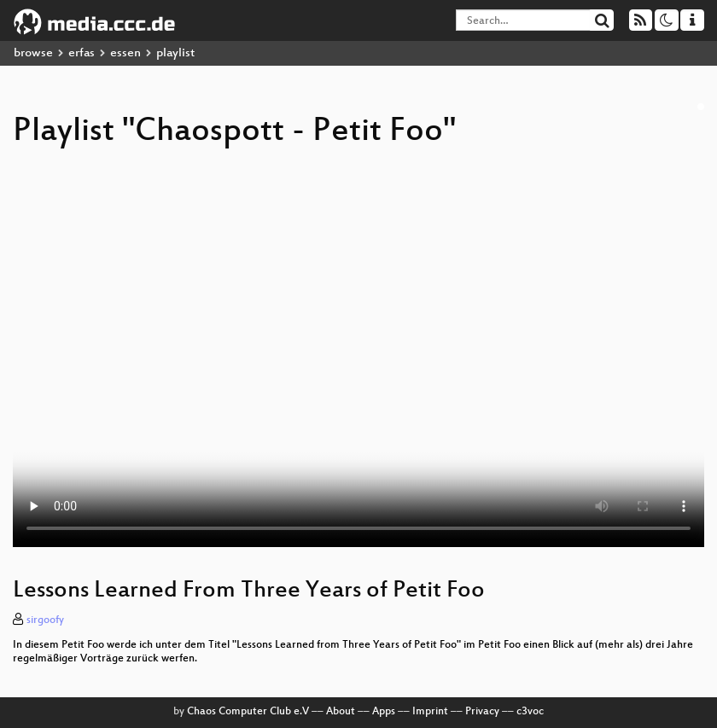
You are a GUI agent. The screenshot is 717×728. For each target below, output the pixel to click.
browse (33, 53)
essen (125, 53)
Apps (384, 712)
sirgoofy (45, 620)
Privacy (482, 712)
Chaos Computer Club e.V (248, 712)
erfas (82, 53)
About (341, 712)
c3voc (530, 712)
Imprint (430, 712)
